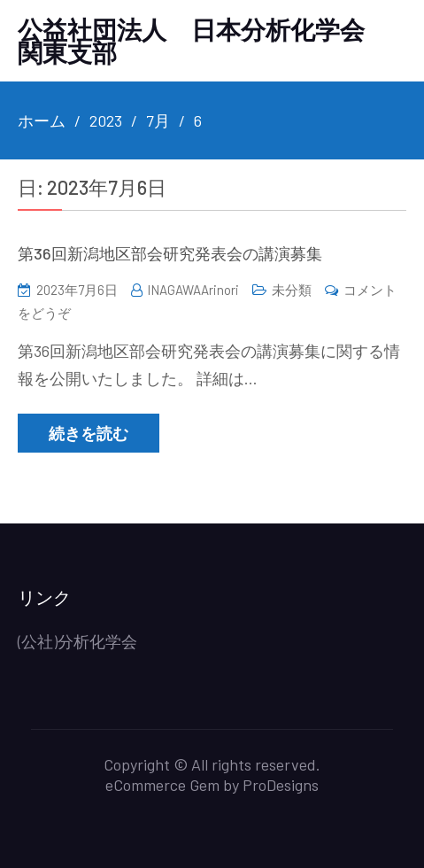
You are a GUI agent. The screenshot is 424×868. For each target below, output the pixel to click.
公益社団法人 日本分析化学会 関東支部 (204, 41)
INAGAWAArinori (193, 290)
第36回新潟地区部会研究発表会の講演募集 (170, 253)
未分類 (292, 290)
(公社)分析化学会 (77, 641)
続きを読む (89, 433)
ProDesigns (281, 785)
